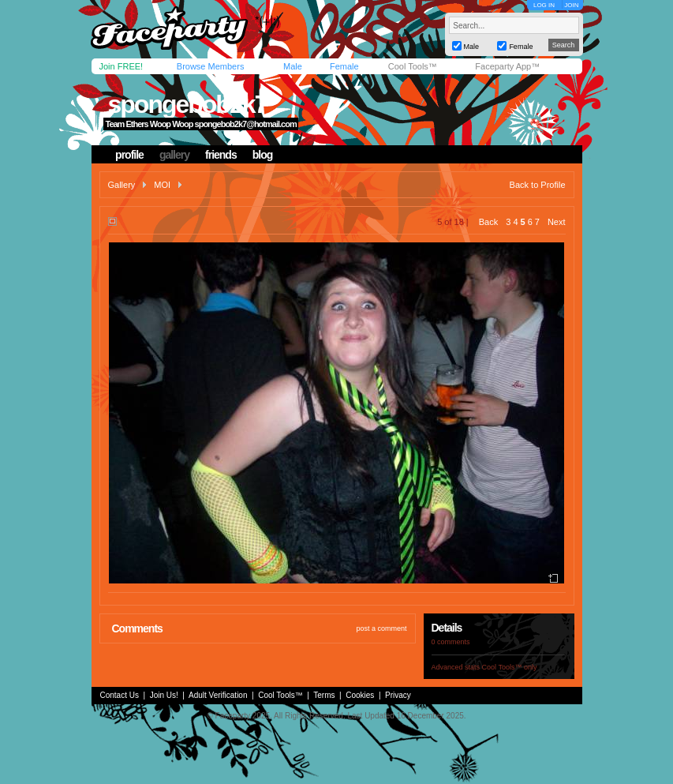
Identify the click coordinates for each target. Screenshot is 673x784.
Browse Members (211, 66)
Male (293, 66)
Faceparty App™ (507, 66)
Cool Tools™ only (510, 667)
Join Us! (164, 695)
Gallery (122, 185)
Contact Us (120, 695)
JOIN (571, 5)
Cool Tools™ (413, 66)
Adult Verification (218, 695)
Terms (324, 695)
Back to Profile (538, 185)
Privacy (398, 695)
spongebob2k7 (187, 104)
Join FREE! (122, 66)
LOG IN (544, 5)
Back (488, 222)
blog (263, 155)
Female (344, 66)
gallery (174, 155)
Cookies (360, 695)
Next (557, 222)
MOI (162, 185)
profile (129, 155)
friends (221, 155)
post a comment (381, 628)
